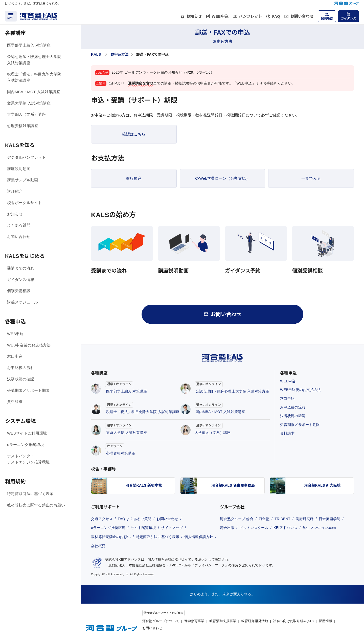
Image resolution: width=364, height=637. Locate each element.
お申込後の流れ (21, 368)
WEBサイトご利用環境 (27, 433)
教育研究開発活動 (255, 621)
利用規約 (15, 482)
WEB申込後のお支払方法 (29, 345)
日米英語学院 (330, 519)
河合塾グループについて (161, 621)
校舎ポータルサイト (25, 203)
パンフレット (250, 16)
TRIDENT (282, 519)
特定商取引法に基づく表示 (30, 494)
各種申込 (15, 322)
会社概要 (98, 546)
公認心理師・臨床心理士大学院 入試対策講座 (34, 60)
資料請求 (15, 402)
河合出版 (227, 528)
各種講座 (15, 33)
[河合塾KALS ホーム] (38, 16)
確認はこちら (134, 134)
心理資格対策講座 (22, 126)
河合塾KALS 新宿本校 (144, 485)
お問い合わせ (302, 16)
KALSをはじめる (25, 256)
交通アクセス (102, 519)
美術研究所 (305, 519)
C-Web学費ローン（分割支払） (222, 178)
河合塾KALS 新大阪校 (323, 485)
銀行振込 (134, 178)
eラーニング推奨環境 (26, 445)
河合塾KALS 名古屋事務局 (233, 485)
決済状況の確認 (21, 379)
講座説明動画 (19, 169)
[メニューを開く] (11, 16)
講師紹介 (15, 191)
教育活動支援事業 (223, 621)
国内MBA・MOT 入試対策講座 (34, 92)
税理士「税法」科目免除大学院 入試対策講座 (34, 77)
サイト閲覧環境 (143, 528)
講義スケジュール (22, 302)
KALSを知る (20, 145)
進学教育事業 (194, 621)
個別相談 (327, 18)
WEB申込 (220, 16)
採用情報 (325, 621)
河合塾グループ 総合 (237, 519)
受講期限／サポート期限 (28, 390)
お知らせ (194, 16)
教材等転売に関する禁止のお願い (36, 505)
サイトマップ (172, 528)
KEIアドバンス (286, 528)
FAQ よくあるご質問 (135, 519)
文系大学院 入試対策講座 (29, 103)
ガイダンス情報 (21, 280)
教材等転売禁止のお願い (111, 537)
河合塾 (264, 519)
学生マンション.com (319, 528)
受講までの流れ (21, 268)
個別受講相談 (19, 291)
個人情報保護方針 (199, 537)
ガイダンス (348, 18)
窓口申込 (15, 356)
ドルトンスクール (254, 528)
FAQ (276, 16)
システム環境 (20, 421)
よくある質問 (19, 225)
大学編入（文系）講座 (26, 114)
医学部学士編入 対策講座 (29, 45)
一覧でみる (311, 178)
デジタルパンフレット (26, 157)
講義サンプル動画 (22, 180)
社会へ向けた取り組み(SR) (293, 621)
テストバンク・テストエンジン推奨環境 (28, 459)
